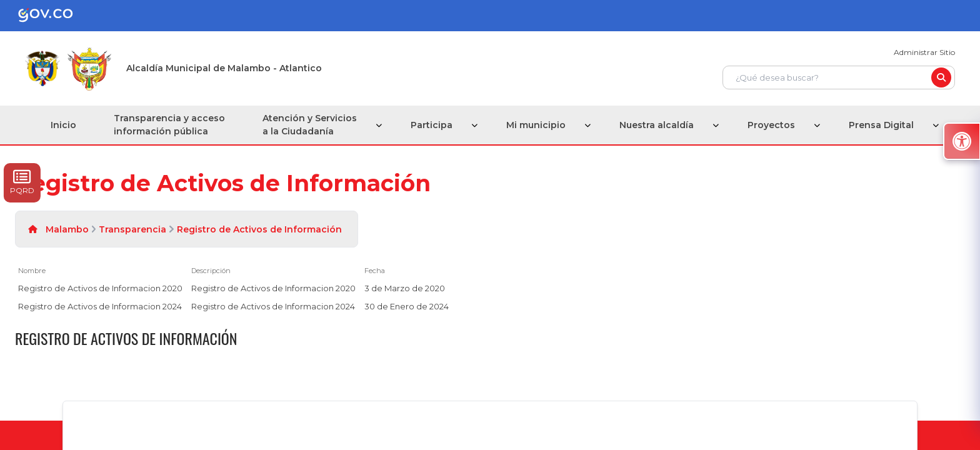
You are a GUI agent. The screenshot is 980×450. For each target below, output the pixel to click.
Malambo (67, 229)
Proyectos (771, 125)
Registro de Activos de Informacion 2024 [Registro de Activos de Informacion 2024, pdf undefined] (100, 306)
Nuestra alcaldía (657, 125)
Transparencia (132, 229)
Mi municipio (536, 125)
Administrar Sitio (924, 52)
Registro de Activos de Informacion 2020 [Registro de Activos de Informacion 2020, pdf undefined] (100, 288)
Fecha (375, 271)
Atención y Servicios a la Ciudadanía (310, 125)
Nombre (32, 271)
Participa (432, 125)
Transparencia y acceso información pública (169, 125)
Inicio (63, 125)
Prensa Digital (881, 125)
